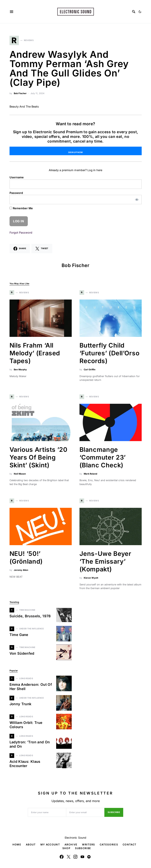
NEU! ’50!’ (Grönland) (26, 557)
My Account (50, 845)
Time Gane (19, 635)
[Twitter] (69, 857)
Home (17, 845)
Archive (71, 845)
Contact (129, 845)
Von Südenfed (22, 653)
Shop (66, 848)
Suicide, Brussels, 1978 (30, 616)
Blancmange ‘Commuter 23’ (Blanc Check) (103, 457)
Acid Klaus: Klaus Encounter (25, 764)
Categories (109, 845)
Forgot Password (21, 233)
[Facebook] (62, 857)
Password (16, 193)
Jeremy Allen (21, 570)
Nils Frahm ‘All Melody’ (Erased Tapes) (35, 353)
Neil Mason (20, 474)
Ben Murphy (20, 370)
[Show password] (137, 200)
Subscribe (114, 812)
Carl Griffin (90, 370)
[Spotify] (89, 857)
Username (17, 177)
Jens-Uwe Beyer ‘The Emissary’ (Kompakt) (105, 561)
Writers (88, 845)
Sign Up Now (75, 152)
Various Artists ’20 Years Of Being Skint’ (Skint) (38, 457)
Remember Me (21, 208)
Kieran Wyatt (91, 578)
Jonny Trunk (21, 704)
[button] (140, 12)
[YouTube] (82, 857)
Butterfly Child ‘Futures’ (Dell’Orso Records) (110, 353)
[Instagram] (75, 857)
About (31, 845)
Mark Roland (90, 474)
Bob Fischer (20, 93)
